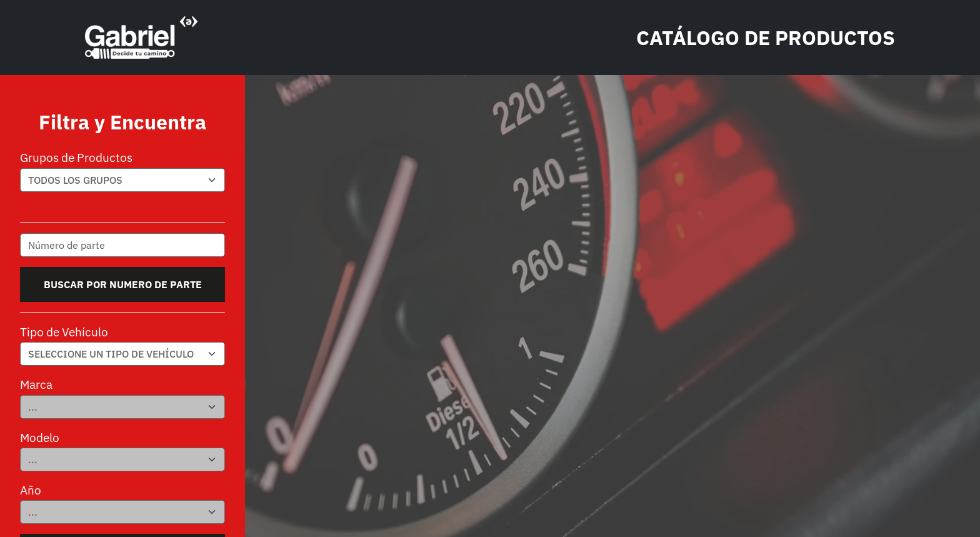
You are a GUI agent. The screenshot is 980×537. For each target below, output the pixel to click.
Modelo (40, 437)
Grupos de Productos (76, 157)
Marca (36, 384)
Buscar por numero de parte (123, 284)
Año (31, 490)
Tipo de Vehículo (64, 332)
